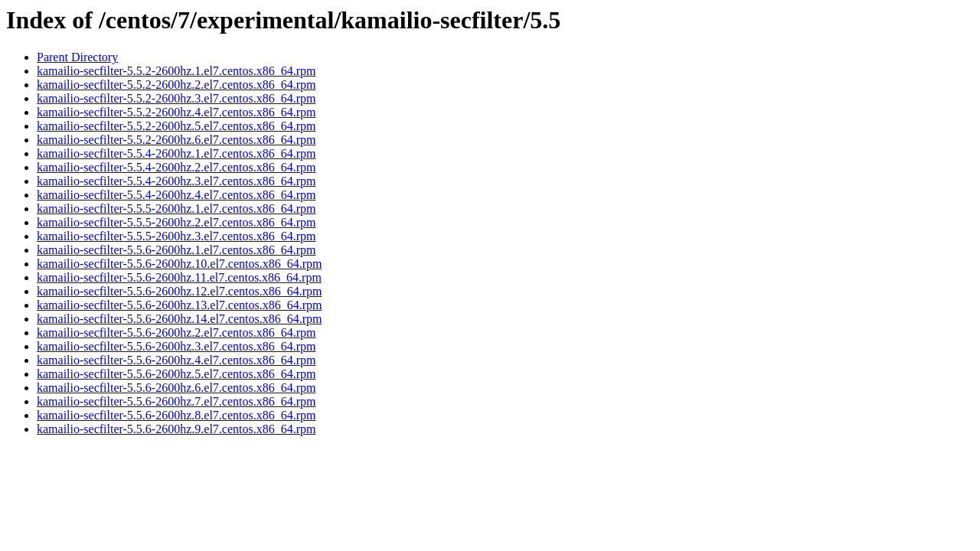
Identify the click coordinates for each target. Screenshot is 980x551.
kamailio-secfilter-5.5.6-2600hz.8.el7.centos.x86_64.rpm (176, 415)
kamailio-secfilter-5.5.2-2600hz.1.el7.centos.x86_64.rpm (176, 71)
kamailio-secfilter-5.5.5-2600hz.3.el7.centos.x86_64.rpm (176, 236)
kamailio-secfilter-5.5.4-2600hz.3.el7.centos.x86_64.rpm (176, 181)
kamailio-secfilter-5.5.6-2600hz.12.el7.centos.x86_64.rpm (179, 291)
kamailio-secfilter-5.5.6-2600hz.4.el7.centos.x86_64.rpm (176, 360)
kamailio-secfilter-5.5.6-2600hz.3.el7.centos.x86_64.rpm (176, 346)
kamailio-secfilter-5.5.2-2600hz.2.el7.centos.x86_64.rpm (176, 85)
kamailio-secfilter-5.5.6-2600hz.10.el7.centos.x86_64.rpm (179, 264)
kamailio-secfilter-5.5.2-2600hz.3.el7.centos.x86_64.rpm (176, 98)
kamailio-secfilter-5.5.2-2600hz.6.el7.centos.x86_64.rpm (176, 140)
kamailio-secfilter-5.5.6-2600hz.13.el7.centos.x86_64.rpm (179, 305)
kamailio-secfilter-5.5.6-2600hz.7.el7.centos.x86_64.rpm (176, 401)
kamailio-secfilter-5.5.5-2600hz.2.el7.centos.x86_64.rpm (176, 222)
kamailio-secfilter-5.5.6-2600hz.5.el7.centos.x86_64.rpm (176, 374)
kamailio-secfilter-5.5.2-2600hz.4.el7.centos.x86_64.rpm (176, 112)
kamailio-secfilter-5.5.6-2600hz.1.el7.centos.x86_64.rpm (176, 250)
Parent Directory (77, 57)
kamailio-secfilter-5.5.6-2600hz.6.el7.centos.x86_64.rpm (176, 388)
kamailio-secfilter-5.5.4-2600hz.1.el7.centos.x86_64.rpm (176, 153)
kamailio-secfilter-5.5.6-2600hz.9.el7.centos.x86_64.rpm (176, 429)
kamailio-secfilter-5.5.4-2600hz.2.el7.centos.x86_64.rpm (176, 167)
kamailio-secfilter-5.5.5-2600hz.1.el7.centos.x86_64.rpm (176, 209)
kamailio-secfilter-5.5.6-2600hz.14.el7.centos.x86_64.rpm (179, 319)
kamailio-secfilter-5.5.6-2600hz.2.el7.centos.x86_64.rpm (176, 333)
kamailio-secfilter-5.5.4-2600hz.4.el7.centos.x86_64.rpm (176, 195)
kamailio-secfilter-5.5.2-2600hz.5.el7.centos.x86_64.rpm (176, 126)
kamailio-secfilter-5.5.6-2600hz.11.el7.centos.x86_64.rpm (179, 277)
